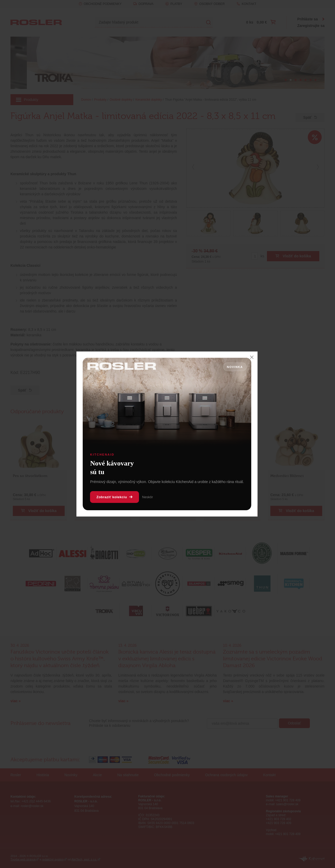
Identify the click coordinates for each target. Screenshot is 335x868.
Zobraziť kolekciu (115, 497)
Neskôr (147, 497)
